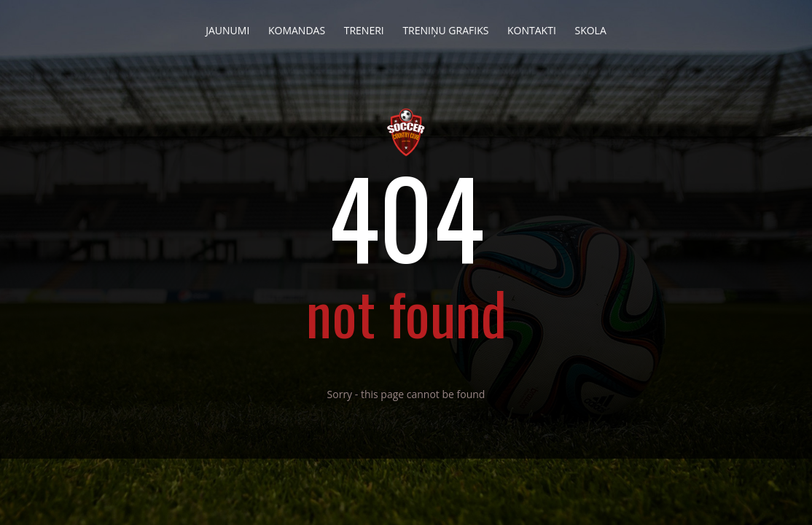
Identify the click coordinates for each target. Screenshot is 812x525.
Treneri (364, 26)
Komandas (297, 26)
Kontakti (532, 26)
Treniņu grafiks (445, 26)
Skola (590, 26)
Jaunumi (227, 26)
